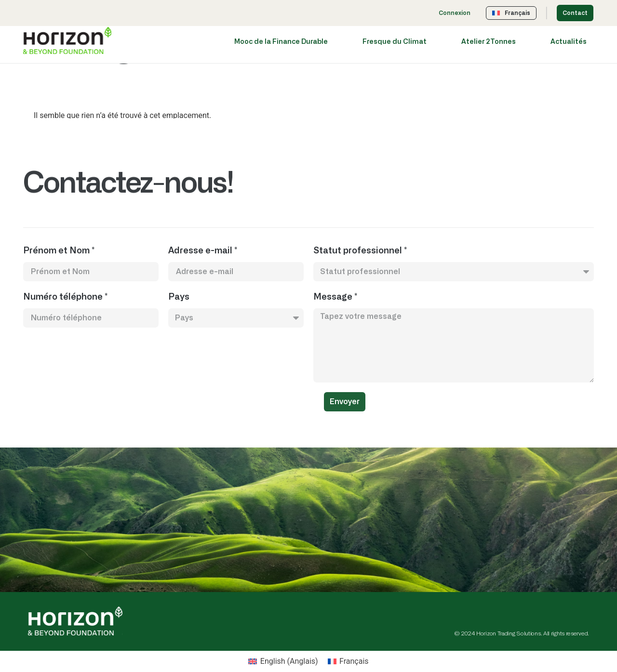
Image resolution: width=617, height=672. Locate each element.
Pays (179, 297)
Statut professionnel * (360, 251)
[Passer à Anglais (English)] (283, 661)
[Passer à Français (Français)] (348, 661)
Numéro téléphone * (65, 297)
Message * (335, 297)
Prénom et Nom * (59, 251)
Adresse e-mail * (203, 251)
